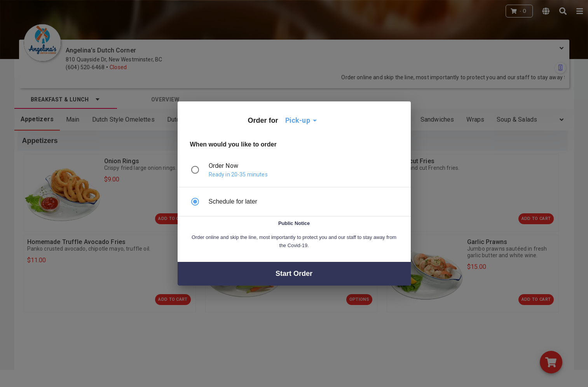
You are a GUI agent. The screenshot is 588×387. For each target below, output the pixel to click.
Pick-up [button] (298, 120)
